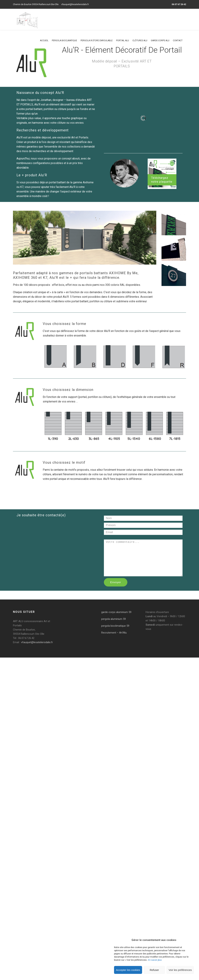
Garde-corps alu (160, 41)
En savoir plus (155, 960)
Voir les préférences (180, 970)
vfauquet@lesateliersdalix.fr (75, 4)
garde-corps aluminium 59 (116, 612)
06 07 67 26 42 (179, 4)
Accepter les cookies (128, 970)
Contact (178, 41)
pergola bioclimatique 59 (115, 626)
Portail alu (123, 41)
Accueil (44, 41)
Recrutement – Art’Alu (114, 633)
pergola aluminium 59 (114, 619)
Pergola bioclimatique (64, 41)
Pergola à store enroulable (97, 41)
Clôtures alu (140, 41)
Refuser (154, 970)
